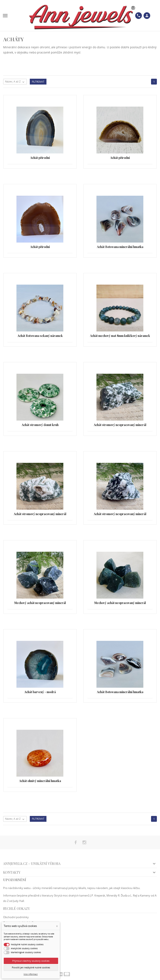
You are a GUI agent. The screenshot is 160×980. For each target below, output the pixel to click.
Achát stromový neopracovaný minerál (120, 425)
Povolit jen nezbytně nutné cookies (31, 968)
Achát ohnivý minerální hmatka (40, 781)
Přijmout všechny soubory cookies (31, 961)
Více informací (31, 974)
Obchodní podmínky (16, 917)
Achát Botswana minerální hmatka (120, 247)
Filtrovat (38, 82)
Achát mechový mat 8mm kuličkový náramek (120, 336)
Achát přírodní (40, 158)
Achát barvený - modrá (40, 692)
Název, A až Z (16, 82)
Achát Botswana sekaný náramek (40, 336)
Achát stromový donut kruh (40, 425)
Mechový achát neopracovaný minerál (40, 603)
